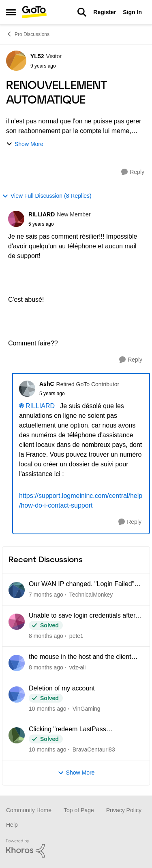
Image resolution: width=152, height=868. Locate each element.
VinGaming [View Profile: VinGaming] (87, 708)
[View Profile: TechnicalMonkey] (17, 590)
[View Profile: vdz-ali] (17, 663)
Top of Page (79, 810)
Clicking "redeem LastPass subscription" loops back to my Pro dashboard (78, 730)
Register (105, 12)
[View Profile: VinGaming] (17, 694)
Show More (25, 144)
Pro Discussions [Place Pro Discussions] (28, 34)
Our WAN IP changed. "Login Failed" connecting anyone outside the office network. (81, 584)
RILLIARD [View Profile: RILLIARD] (42, 214)
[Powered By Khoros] (76, 849)
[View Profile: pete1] (17, 622)
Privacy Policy (124, 810)
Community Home (29, 810)
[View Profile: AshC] (27, 389)
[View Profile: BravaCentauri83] (17, 735)
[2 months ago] (46, 636)
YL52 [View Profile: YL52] (37, 56)
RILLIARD (40, 406)
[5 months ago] (48, 750)
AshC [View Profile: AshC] (47, 384)
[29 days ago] (46, 595)
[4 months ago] (48, 708)
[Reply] (133, 172)
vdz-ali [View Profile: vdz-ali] (77, 667)
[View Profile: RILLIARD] (16, 219)
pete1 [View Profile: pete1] (76, 636)
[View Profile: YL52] (16, 61)
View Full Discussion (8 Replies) (47, 196)
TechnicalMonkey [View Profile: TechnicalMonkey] (91, 595)
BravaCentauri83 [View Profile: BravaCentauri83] (94, 749)
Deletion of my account (62, 688)
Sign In (132, 12)
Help (12, 825)
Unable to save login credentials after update (82, 616)
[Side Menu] (11, 12)
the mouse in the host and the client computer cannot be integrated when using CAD (81, 657)
